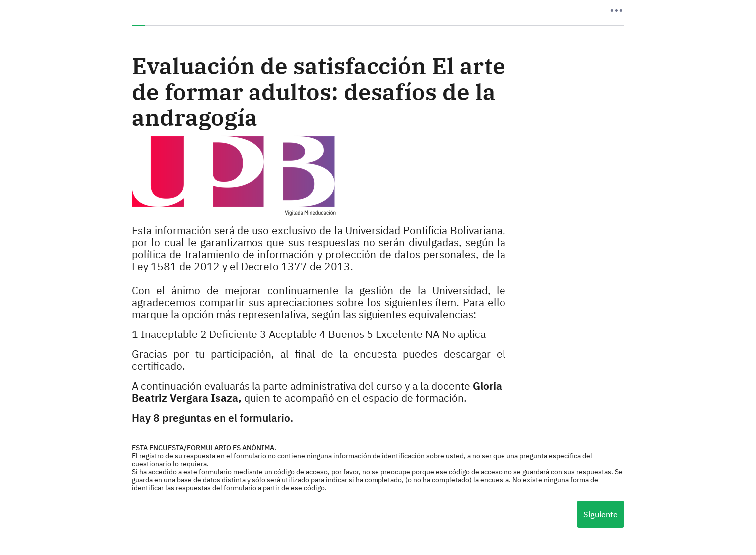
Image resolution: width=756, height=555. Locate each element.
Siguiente (600, 514)
